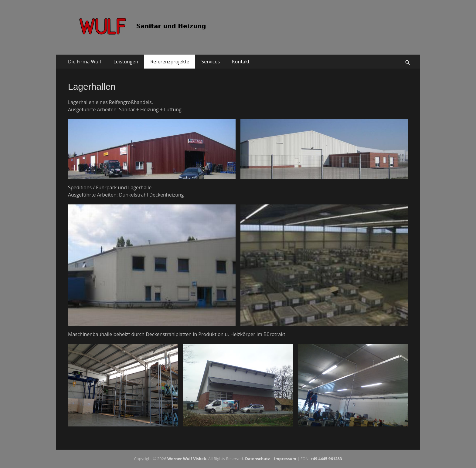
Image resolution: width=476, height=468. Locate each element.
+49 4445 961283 (326, 459)
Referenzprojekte (170, 62)
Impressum (285, 459)
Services (211, 62)
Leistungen (126, 62)
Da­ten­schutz (257, 459)
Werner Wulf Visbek (187, 459)
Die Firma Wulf (85, 62)
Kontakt (241, 62)
